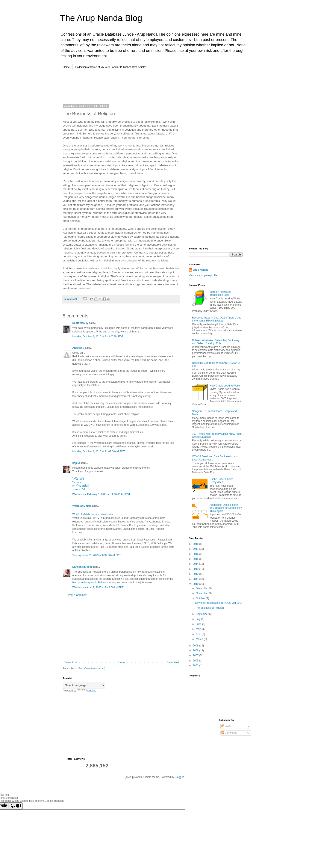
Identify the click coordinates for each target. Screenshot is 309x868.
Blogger (179, 777)
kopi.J (76, 463)
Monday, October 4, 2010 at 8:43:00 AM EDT (98, 337)
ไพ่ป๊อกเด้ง (78, 479)
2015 (196, 559)
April (199, 634)
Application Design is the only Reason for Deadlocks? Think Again (226, 508)
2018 (196, 544)
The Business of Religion (210, 608)
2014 (196, 564)
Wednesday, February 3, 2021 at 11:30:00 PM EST (101, 494)
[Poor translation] (16, 806)
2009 (196, 646)
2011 (196, 579)
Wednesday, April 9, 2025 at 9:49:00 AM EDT (98, 587)
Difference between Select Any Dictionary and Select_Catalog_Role (216, 342)
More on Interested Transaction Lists (220, 293)
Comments (229, 733)
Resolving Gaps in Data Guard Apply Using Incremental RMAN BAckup (217, 319)
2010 (196, 584)
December (202, 588)
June (199, 624)
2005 (196, 661)
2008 (196, 651)
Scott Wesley (80, 323)
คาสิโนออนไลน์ (81, 486)
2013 (196, 569)
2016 (196, 554)
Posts (226, 726)
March (200, 639)
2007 (196, 655)
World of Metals (82, 506)
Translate (87, 691)
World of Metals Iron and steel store (93, 514)
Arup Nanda (200, 270)
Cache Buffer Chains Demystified (222, 481)
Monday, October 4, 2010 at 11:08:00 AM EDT (98, 451)
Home (66, 67)
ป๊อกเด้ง (77, 482)
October (201, 598)
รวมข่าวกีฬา (79, 489)
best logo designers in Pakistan (90, 583)
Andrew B (78, 348)
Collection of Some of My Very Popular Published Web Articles (111, 67)
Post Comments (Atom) (92, 669)
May (199, 629)
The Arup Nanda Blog (101, 18)
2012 (196, 574)
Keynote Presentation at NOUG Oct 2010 (219, 603)
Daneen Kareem (82, 567)
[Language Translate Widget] (84, 685)
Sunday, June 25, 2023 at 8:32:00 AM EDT (97, 555)
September (203, 614)
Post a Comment (78, 595)
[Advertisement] (145, 86)
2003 (196, 666)
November (202, 593)
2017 (196, 549)
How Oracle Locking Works (225, 386)
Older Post (173, 662)
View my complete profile (203, 275)
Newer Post (70, 662)
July (199, 619)
